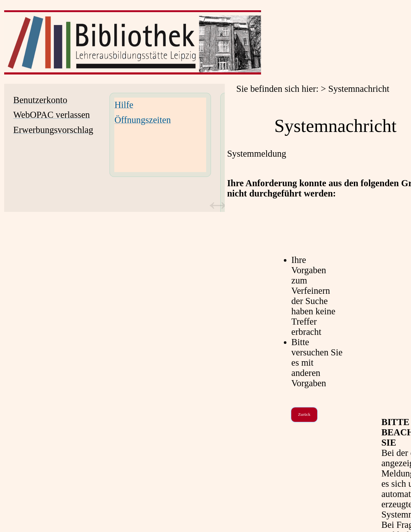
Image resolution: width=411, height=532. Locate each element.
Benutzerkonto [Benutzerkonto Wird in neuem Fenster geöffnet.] (40, 100)
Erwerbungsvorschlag (53, 130)
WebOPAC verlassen (51, 115)
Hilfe (124, 105)
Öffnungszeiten (142, 120)
